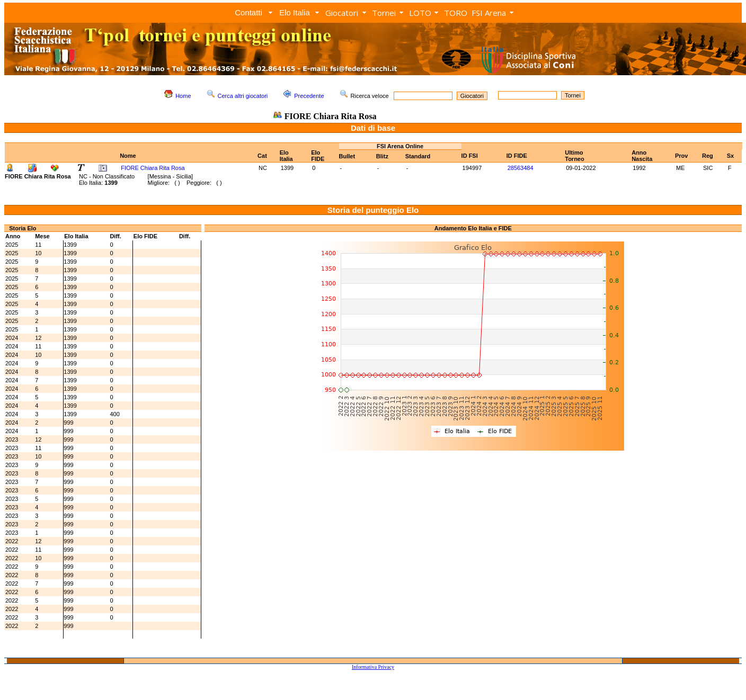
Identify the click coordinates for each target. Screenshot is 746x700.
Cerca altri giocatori (243, 96)
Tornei (384, 13)
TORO (456, 13)
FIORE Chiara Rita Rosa (153, 168)
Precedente (309, 96)
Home (183, 96)
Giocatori (342, 13)
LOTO (420, 13)
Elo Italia (295, 12)
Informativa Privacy (373, 667)
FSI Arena (489, 13)
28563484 (521, 168)
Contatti (248, 12)
